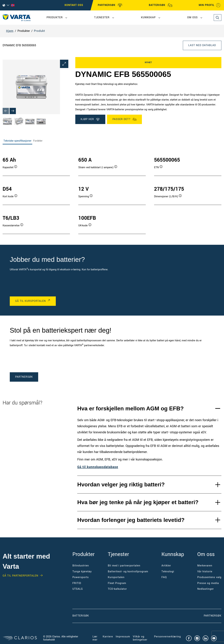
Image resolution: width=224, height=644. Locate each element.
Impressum (123, 637)
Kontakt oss (74, 5)
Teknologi (168, 572)
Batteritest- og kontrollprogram (128, 572)
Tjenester (102, 17)
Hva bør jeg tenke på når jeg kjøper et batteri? (138, 502)
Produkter (55, 17)
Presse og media (208, 583)
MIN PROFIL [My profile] (210, 5)
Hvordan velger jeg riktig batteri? (121, 484)
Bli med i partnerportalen (124, 566)
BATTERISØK (161, 5)
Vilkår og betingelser (140, 638)
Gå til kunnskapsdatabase (98, 467)
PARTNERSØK (110, 5)
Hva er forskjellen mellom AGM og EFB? (130, 408)
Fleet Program (117, 583)
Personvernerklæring (167, 637)
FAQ (164, 577)
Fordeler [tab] (38, 141)
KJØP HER (90, 119)
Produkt (39, 31)
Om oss (192, 17)
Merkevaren (205, 566)
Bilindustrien (81, 566)
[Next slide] (13, 111)
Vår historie (205, 572)
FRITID (77, 583)
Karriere (108, 637)
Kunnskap (148, 17)
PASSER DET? (124, 119)
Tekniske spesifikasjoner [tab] (17, 141)
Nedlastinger (206, 589)
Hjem (10, 31)
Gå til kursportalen (31, 301)
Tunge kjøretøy (82, 572)
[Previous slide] (6, 111)
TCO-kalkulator (117, 589)
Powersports (80, 577)
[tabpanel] (112, 192)
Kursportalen (116, 577)
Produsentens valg (209, 577)
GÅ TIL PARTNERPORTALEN (20, 576)
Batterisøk (81, 616)
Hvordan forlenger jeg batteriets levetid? (131, 520)
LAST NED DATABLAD (202, 45)
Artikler (166, 566)
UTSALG (78, 589)
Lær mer (95, 638)
